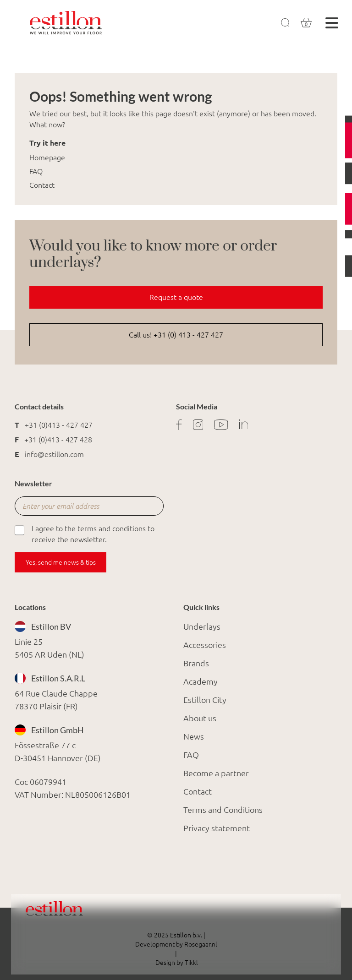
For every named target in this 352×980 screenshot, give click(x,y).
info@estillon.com (54, 454)
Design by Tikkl (176, 963)
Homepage (47, 158)
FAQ (36, 171)
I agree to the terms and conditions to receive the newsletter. (85, 533)
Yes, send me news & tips (61, 562)
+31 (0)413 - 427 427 (59, 425)
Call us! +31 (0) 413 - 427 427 (176, 335)
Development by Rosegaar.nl (176, 944)
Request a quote (176, 297)
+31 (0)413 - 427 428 (58, 440)
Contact (42, 185)
